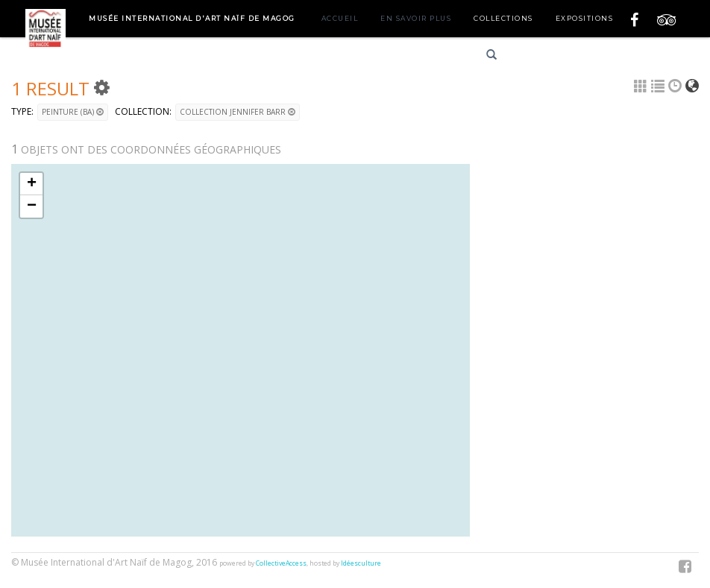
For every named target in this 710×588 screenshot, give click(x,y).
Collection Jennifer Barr (238, 112)
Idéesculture (361, 563)
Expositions (585, 18)
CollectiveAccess (281, 563)
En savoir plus (416, 18)
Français (540, 57)
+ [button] (32, 184)
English (593, 57)
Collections (503, 18)
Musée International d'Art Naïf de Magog (192, 18)
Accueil (340, 18)
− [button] (32, 206)
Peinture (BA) (73, 112)
